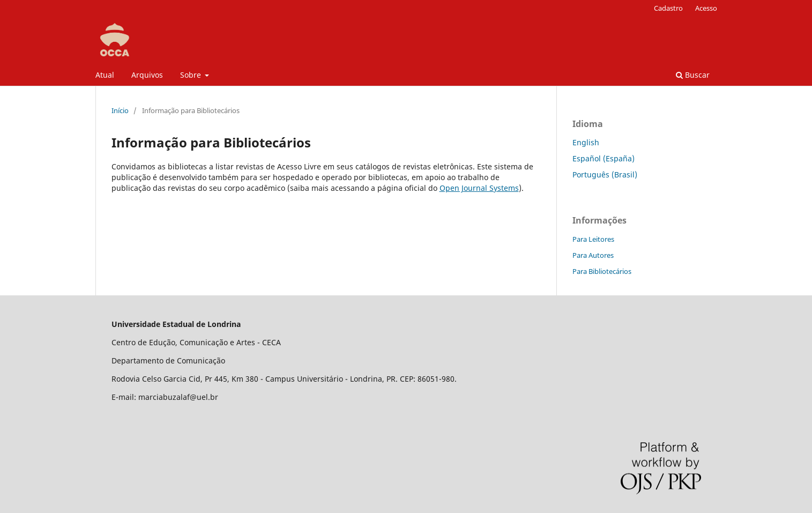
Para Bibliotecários (602, 271)
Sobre (192, 75)
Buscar (693, 75)
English (586, 142)
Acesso (706, 8)
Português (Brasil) (605, 174)
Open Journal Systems (479, 188)
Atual (105, 75)
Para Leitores (593, 239)
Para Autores (593, 255)
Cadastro (668, 8)
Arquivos (147, 75)
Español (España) (604, 158)
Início (120, 110)
